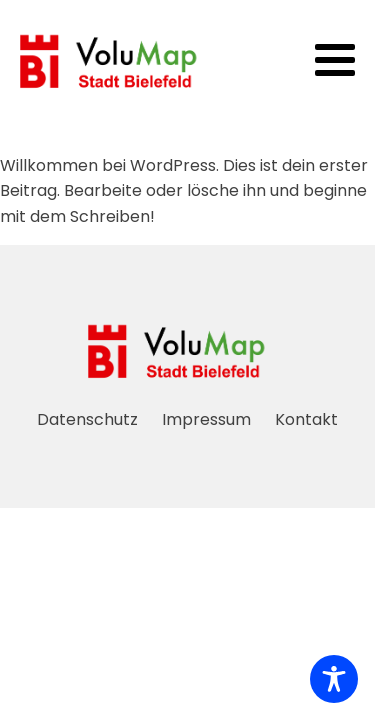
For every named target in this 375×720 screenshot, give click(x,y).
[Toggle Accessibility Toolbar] (334, 679)
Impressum (206, 419)
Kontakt (306, 419)
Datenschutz (87, 419)
